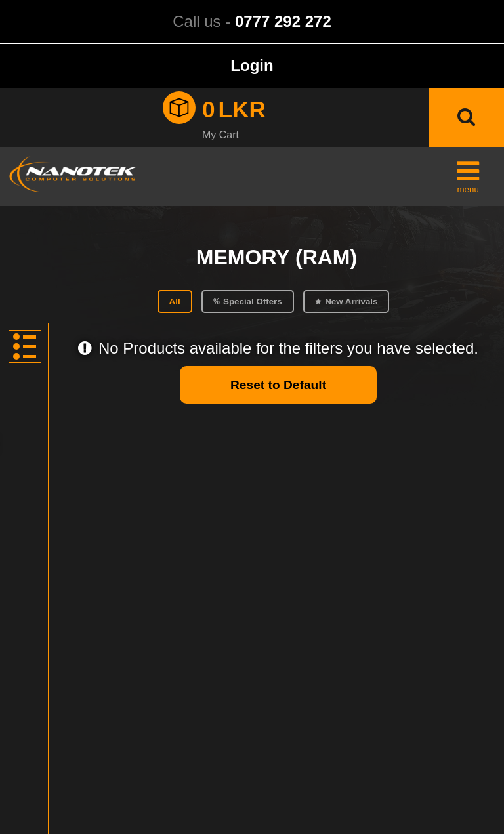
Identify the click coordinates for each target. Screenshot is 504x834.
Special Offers (253, 302)
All (175, 302)
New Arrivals (351, 302)
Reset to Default (278, 385)
